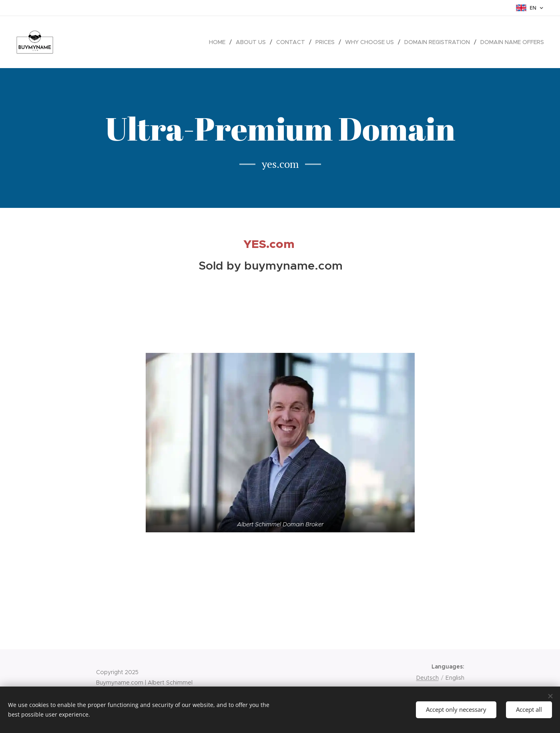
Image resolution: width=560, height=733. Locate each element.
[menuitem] (219, 42)
